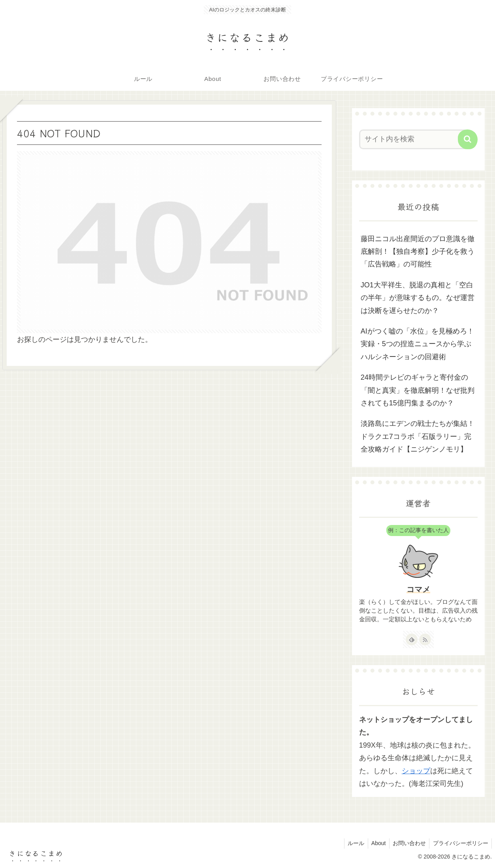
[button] (468, 139)
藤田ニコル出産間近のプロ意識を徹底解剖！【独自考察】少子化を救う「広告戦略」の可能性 (418, 252)
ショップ (416, 771)
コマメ (418, 589)
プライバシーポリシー (460, 843)
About (375, 843)
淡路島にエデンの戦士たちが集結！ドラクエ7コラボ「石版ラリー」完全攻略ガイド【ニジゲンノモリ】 (418, 436)
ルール (351, 843)
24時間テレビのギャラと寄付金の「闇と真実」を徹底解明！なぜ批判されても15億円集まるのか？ (418, 390)
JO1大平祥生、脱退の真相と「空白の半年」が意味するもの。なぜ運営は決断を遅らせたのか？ (418, 298)
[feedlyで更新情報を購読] (412, 639)
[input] (414, 139)
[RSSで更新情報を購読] (425, 639)
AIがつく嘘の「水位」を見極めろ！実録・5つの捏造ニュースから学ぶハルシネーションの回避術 (417, 344)
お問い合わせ (407, 843)
